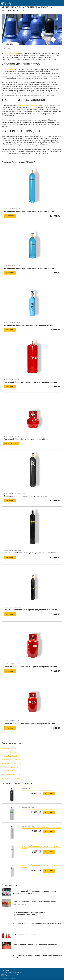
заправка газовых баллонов (27, 105)
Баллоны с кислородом (12, 763)
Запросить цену (11, 444)
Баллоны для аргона (28, 807)
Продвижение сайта (12, 975)
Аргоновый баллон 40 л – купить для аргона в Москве (41, 809)
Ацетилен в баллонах (12, 748)
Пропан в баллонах (11, 767)
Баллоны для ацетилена (29, 845)
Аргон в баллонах (10, 752)
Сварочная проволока (12, 778)
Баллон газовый (8, 69)
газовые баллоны (11, 53)
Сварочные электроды (12, 774)
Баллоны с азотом (11, 756)
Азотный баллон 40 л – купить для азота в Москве (40, 790)
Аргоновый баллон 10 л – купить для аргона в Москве (41, 828)
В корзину (10, 216)
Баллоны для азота (28, 788)
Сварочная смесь (10, 771)
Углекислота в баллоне (12, 759)
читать (31, 893)
